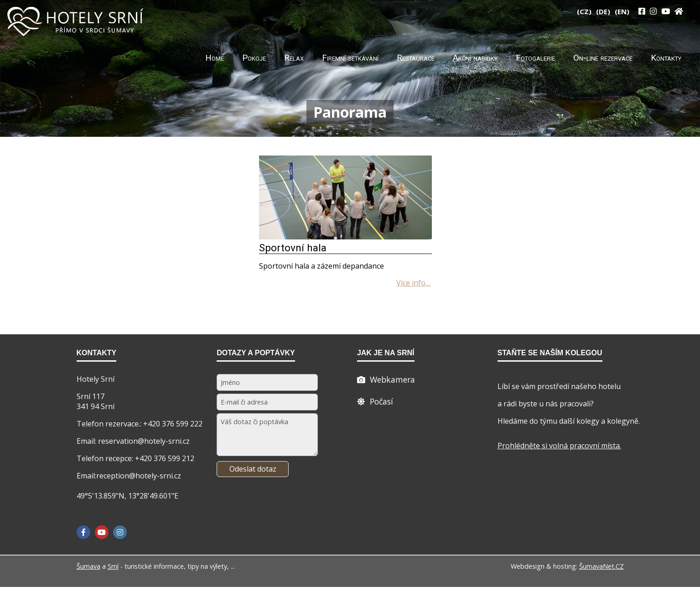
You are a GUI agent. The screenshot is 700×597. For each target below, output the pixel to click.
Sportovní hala (293, 248)
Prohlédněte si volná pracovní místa (559, 446)
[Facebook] (83, 532)
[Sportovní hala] (346, 237)
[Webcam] (386, 379)
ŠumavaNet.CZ (601, 566)
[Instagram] (653, 11)
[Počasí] (375, 401)
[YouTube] (666, 11)
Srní (113, 566)
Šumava (88, 566)
